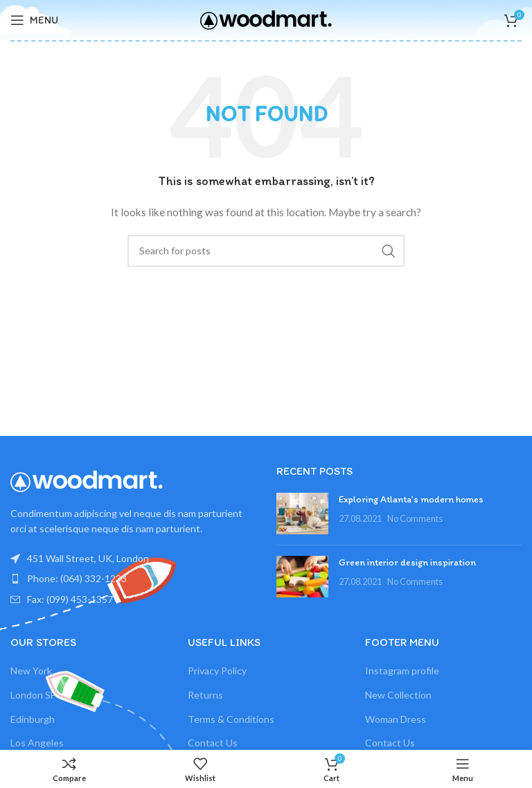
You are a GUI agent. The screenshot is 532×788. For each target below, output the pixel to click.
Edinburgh (33, 719)
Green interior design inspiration (407, 562)
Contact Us (213, 743)
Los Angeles (37, 743)
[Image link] (87, 480)
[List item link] (133, 579)
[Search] (266, 251)
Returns (205, 695)
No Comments (415, 519)
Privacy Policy (217, 671)
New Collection (398, 695)
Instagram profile (402, 671)
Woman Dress (396, 719)
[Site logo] (266, 19)
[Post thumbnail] (302, 514)
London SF (33, 695)
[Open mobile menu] (34, 20)
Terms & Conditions (231, 719)
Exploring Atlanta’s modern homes (411, 499)
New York (31, 671)
